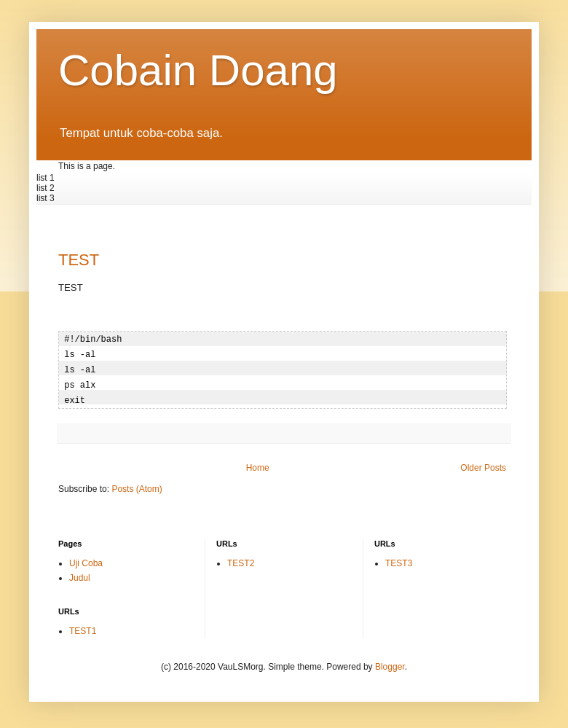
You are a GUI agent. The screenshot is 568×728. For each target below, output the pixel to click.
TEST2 (241, 560)
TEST (79, 260)
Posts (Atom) (137, 485)
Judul (80, 574)
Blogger (390, 663)
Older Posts (483, 464)
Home (258, 464)
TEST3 (399, 560)
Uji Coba (86, 560)
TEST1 (83, 627)
